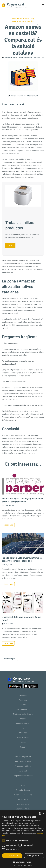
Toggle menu (44, 6)
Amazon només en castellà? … (24, 21)
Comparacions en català (21, 19)
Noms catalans (23, 804)
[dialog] (23, 839)
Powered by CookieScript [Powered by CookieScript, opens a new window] (23, 865)
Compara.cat (7, 162)
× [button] (43, 813)
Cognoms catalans (23, 809)
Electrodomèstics (23, 709)
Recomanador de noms (23, 795)
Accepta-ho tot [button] (12, 856)
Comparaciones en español (23, 776)
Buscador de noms (23, 790)
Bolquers (23, 747)
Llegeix (10, 245)
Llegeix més (8, 525)
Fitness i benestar (23, 724)
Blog (32, 19)
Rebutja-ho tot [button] (34, 856)
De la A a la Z (23, 800)
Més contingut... (10, 659)
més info (23, 355)
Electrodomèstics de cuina (23, 714)
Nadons (23, 742)
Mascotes (23, 733)
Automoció (23, 700)
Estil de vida (23, 719)
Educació (23, 705)
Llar (23, 728)
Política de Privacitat (23, 762)
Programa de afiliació (23, 766)
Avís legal (23, 771)
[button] (23, 862)
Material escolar (23, 738)
